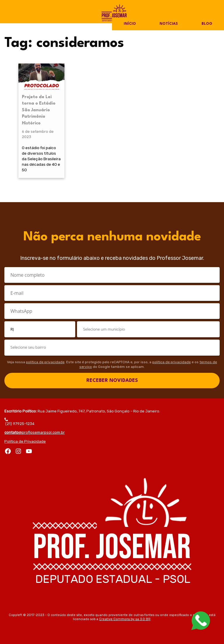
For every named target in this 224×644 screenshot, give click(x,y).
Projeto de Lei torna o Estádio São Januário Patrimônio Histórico (39, 110)
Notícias (169, 24)
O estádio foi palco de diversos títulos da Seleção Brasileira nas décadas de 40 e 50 (41, 159)
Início (130, 24)
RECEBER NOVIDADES (112, 381)
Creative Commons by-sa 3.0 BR (125, 619)
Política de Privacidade (25, 441)
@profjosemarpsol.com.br (35, 432)
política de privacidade (45, 362)
